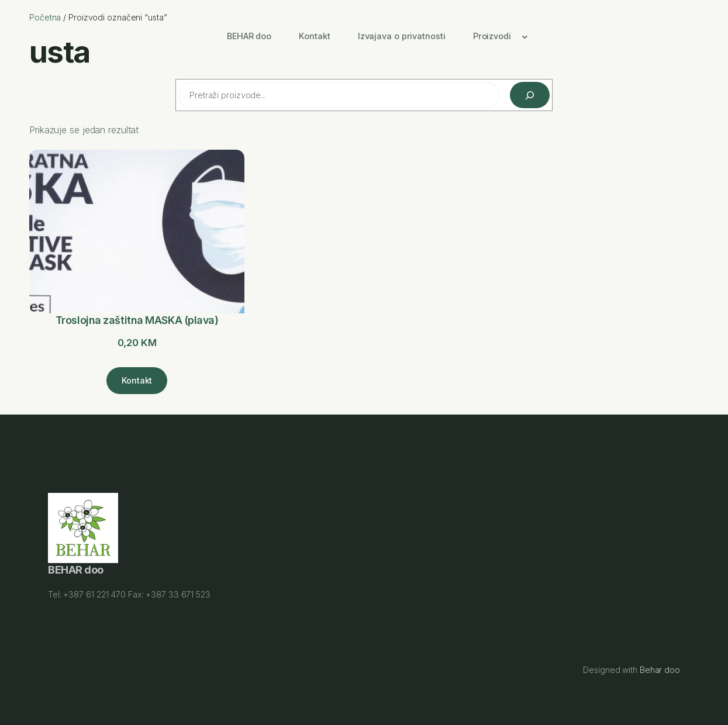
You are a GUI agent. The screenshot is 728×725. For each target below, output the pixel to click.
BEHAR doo (76, 571)
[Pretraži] (530, 95)
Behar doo (660, 670)
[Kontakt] (137, 381)
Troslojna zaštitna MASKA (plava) (137, 320)
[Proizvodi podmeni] (525, 36)
